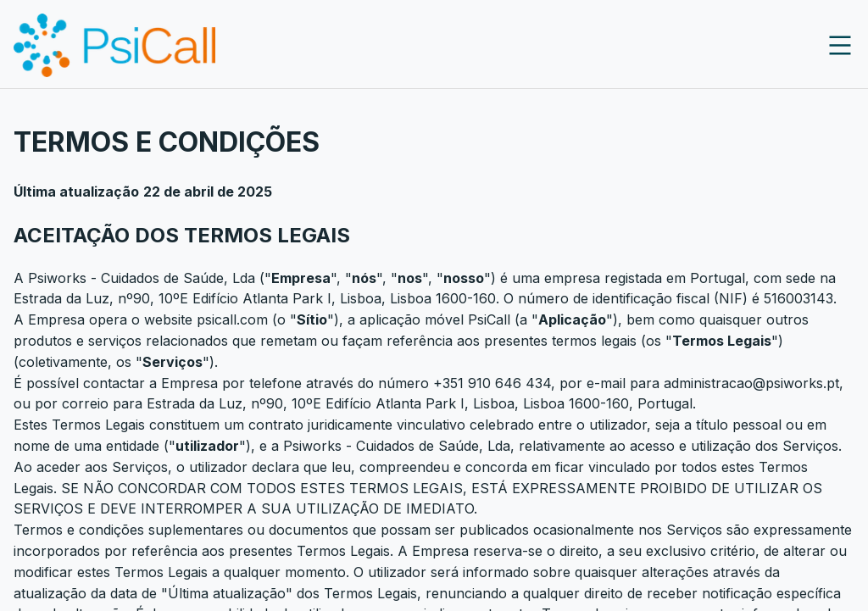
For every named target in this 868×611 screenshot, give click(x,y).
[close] (840, 46)
